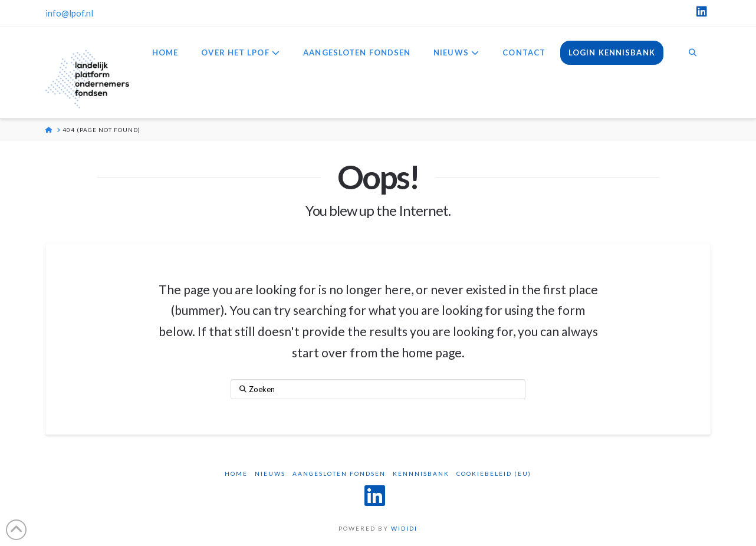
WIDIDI (404, 528)
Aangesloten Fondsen (339, 473)
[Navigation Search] (693, 54)
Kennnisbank (421, 473)
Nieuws (270, 473)
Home (236, 473)
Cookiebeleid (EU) (494, 473)
